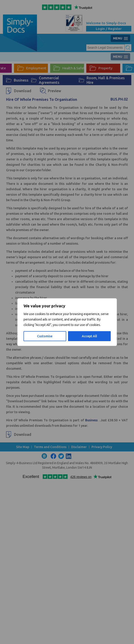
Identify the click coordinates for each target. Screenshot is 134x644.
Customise (45, 336)
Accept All (89, 336)
